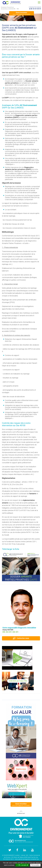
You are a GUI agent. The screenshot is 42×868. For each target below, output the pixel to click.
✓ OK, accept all (22, 865)
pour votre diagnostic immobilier (22, 13)
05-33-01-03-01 (36, 9)
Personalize (35, 865)
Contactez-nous (21, 638)
